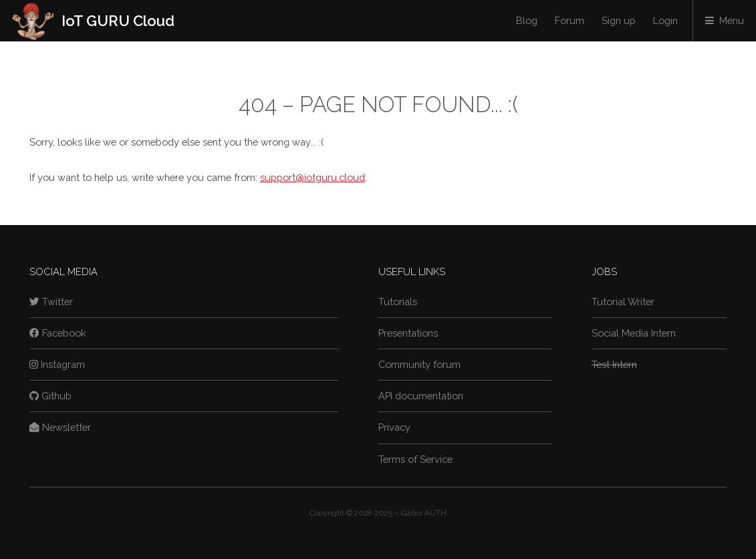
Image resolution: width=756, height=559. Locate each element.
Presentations (408, 333)
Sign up (619, 20)
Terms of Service (415, 459)
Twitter (51, 302)
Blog (527, 20)
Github (50, 396)
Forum (570, 20)
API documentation (421, 396)
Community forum (419, 364)
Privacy (394, 427)
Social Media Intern (634, 333)
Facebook (58, 333)
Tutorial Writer (623, 302)
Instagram (57, 364)
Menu (732, 20)
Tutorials (398, 302)
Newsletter (60, 427)
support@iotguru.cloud (312, 177)
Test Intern (614, 364)
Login (665, 20)
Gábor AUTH (424, 513)
